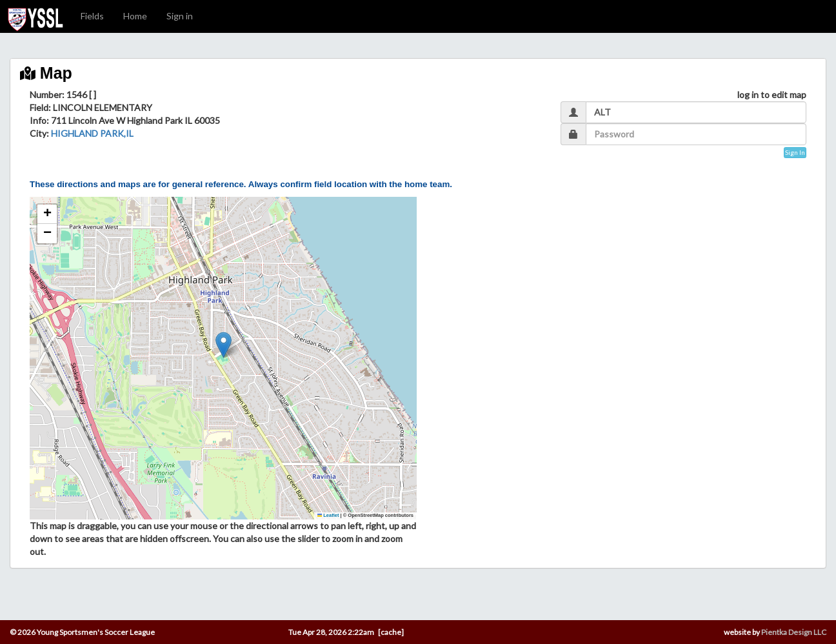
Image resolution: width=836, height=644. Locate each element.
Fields (92, 16)
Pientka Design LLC (794, 632)
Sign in (180, 16)
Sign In (795, 152)
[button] (224, 345)
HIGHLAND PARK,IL (92, 133)
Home (135, 16)
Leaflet (328, 515)
